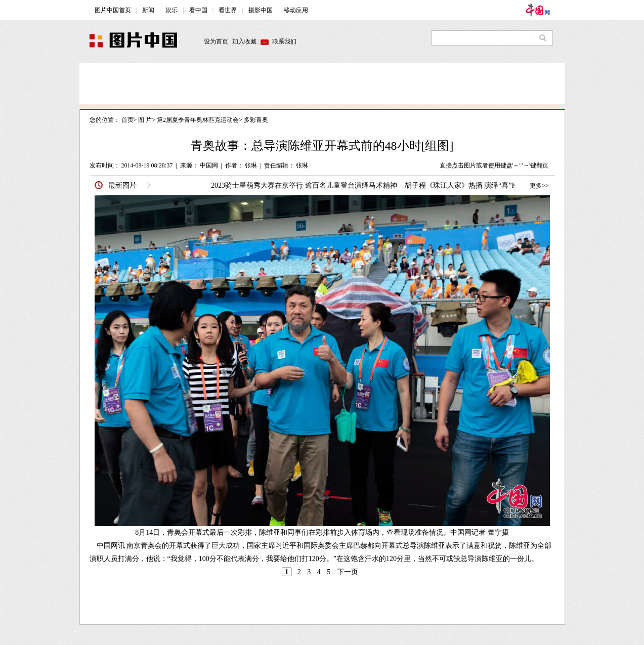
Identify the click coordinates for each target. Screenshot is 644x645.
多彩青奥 (256, 120)
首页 (127, 120)
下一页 (348, 572)
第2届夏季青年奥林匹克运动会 (198, 120)
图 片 (145, 120)
